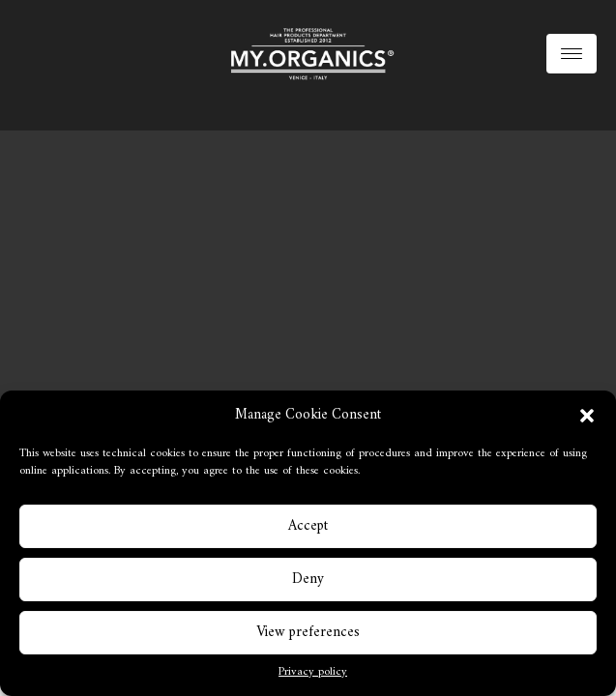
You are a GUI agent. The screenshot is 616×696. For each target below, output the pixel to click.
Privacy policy (313, 673)
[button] (587, 416)
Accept (308, 526)
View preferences (308, 633)
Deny (308, 580)
